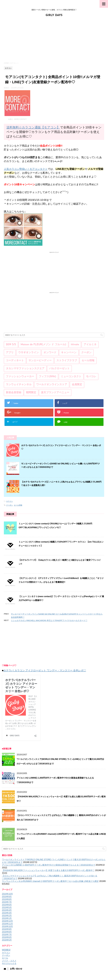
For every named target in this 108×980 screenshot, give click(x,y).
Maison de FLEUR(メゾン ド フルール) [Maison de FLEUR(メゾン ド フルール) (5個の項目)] (43, 345)
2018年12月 (7, 921)
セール (5, 958)
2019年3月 (7, 913)
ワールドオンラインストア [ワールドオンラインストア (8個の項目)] (52, 385)
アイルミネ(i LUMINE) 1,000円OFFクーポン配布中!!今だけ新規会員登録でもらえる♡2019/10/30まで (49, 865)
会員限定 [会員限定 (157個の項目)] (77, 385)
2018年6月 (7, 937)
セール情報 (18, 505)
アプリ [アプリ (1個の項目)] (10, 353)
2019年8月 (7, 899)
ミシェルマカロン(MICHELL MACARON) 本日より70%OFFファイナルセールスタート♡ (49, 620)
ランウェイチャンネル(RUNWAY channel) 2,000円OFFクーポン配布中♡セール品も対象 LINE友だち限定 (50, 881)
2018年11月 (7, 924)
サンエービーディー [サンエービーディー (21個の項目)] (40, 361)
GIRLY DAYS (54, 15)
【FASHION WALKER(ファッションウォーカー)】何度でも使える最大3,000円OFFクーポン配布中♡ (48, 870)
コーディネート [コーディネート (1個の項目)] (15, 361)
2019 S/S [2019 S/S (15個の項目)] (11, 345)
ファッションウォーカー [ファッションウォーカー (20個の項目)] (20, 377)
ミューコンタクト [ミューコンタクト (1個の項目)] (71, 377)
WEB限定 (6, 950)
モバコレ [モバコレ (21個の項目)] (91, 377)
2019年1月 (7, 918)
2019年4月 (7, 910)
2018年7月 (7, 935)
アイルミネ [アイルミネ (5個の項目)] (90, 345)
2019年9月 (7, 897)
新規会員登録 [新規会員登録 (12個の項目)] (14, 393)
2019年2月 (7, 916)
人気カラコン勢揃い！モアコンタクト (26, 169)
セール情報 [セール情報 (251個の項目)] (88, 361)
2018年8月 (7, 932)
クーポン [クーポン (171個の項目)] (86, 353)
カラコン (10, 501)
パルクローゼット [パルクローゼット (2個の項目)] (59, 369)
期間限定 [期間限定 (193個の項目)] (31, 393)
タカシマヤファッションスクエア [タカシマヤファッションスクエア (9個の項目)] (25, 369)
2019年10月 (7, 894)
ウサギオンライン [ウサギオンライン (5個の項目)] (29, 353)
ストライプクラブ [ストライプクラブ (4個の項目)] (67, 361)
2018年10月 (7, 926)
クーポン (10, 505)
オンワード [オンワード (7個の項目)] (50, 353)
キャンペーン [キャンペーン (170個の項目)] (69, 353)
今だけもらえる (9, 963)
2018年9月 (7, 929)
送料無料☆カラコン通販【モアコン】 (33, 127)
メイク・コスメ (9, 961)
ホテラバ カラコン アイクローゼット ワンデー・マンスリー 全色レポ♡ (45, 670)
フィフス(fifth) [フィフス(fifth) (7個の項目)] (47, 377)
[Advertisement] (54, 39)
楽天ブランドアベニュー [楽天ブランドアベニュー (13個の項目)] (55, 393)
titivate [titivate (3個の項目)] (75, 345)
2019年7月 (7, 902)
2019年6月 (7, 905)
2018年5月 (7, 940)
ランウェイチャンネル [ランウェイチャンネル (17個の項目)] (19, 385)
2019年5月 (7, 907)
